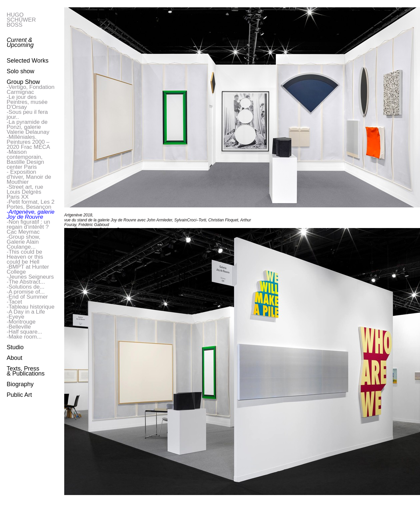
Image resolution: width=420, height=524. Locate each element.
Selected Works (28, 61)
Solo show (20, 71)
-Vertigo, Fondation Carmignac (31, 90)
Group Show (23, 82)
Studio (15, 347)
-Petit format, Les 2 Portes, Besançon (31, 204)
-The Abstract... (26, 282)
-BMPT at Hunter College (28, 269)
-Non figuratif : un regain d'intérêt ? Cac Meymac (28, 227)
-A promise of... (26, 292)
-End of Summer (27, 297)
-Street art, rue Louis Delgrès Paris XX (25, 192)
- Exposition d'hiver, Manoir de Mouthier (29, 177)
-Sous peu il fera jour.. (27, 115)
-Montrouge (21, 322)
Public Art (19, 395)
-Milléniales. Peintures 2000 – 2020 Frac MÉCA (28, 142)
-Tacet (14, 302)
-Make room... (24, 337)
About (14, 358)
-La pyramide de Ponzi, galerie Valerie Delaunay (28, 127)
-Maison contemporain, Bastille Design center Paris (25, 159)
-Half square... (24, 332)
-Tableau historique (31, 307)
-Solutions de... (25, 287)
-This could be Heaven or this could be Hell (25, 257)
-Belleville (19, 327)
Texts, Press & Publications (26, 371)
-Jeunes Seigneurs (30, 277)
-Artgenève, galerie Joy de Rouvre (31, 214)
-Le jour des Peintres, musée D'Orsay (27, 102)
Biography (20, 384)
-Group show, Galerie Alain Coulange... (23, 242)
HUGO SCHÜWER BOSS (21, 20)
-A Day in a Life (26, 312)
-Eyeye (15, 317)
